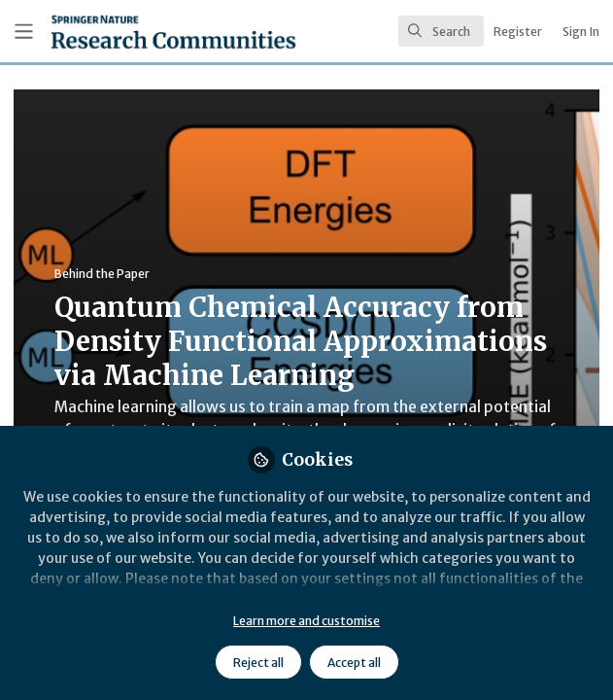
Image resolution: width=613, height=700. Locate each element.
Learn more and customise (306, 621)
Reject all (258, 663)
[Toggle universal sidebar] (24, 32)
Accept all (354, 663)
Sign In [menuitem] (581, 32)
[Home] (126, 32)
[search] (441, 31)
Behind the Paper (102, 274)
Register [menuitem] (518, 32)
